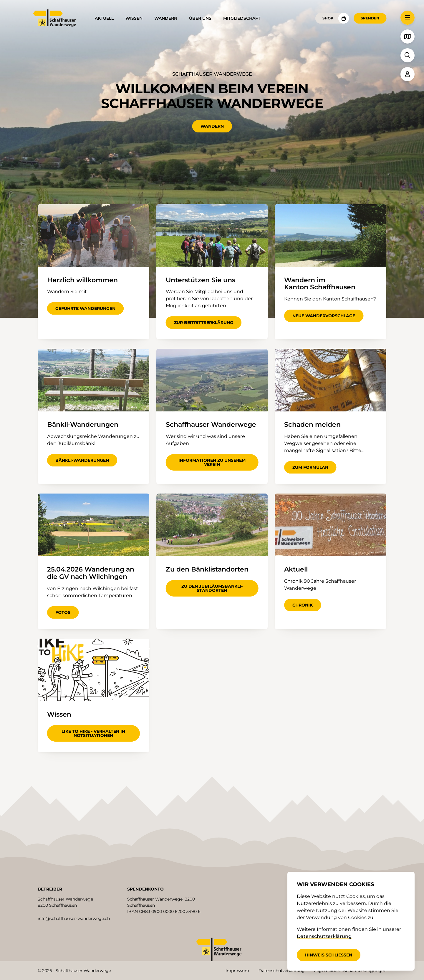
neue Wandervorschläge (324, 316)
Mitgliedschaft (242, 18)
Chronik (303, 605)
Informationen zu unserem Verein (212, 462)
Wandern (166, 18)
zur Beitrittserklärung (204, 323)
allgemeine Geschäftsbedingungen (350, 971)
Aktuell (104, 18)
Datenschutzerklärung (282, 971)
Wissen (134, 18)
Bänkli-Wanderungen (82, 460)
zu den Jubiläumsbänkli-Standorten (212, 588)
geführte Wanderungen (85, 308)
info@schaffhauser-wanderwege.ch (74, 918)
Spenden (370, 18)
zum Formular (310, 467)
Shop (328, 18)
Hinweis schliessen (329, 955)
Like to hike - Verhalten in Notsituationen (93, 733)
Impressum (237, 971)
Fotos (63, 612)
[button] (408, 18)
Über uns (200, 18)
